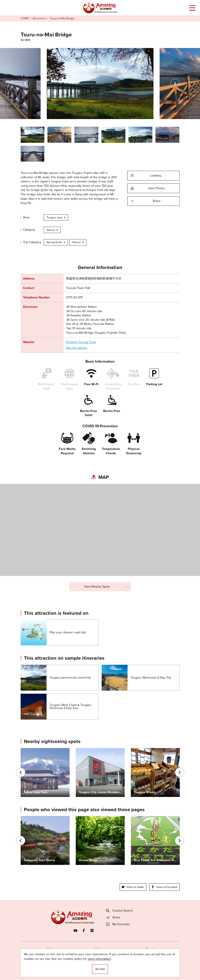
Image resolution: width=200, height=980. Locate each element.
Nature (52, 230)
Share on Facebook (164, 887)
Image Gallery (47, 949)
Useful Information (124, 968)
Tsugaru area (56, 217)
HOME (25, 18)
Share (146, 201)
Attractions (39, 18)
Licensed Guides (75, 968)
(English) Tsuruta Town (81, 342)
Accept (100, 969)
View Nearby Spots (106, 587)
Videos (100, 949)
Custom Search (120, 911)
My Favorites (118, 924)
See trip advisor (77, 348)
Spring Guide (56, 242)
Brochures (153, 949)
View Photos (148, 188)
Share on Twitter (133, 887)
